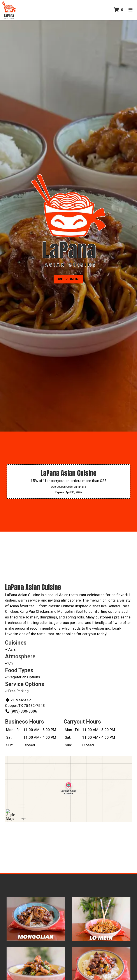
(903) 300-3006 (21, 711)
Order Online (68, 279)
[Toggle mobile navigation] (131, 10)
